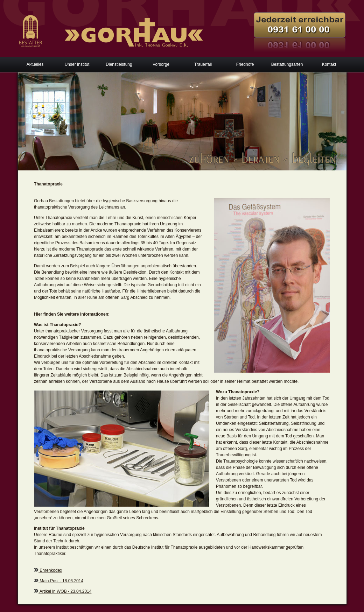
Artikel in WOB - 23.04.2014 (65, 591)
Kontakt (329, 64)
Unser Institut (77, 64)
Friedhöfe (245, 64)
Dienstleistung (119, 64)
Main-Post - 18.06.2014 (61, 581)
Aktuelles (35, 64)
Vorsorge (161, 64)
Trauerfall (203, 64)
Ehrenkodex (50, 570)
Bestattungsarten (287, 64)
